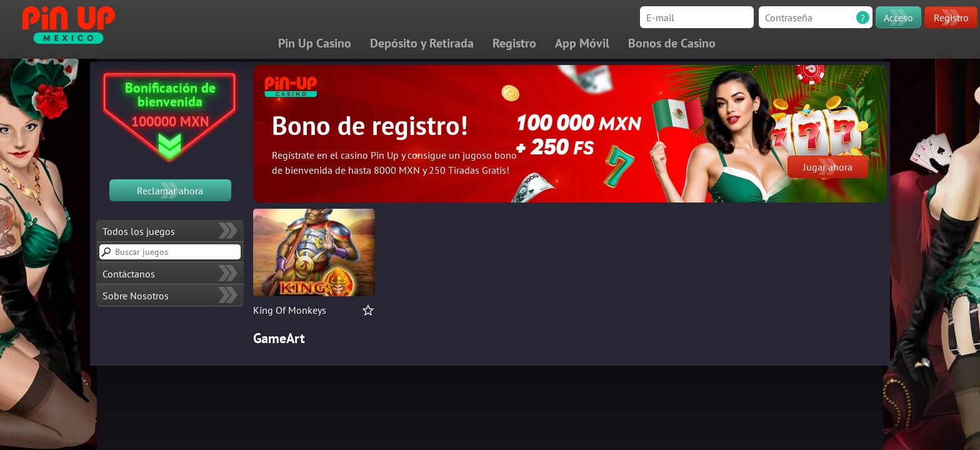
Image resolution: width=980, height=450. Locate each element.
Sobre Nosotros (136, 296)
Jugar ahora (828, 167)
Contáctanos (129, 274)
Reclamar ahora (170, 191)
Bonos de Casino (672, 43)
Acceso (898, 17)
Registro (951, 17)
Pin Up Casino (315, 43)
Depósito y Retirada (422, 43)
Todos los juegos (139, 231)
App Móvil (582, 43)
